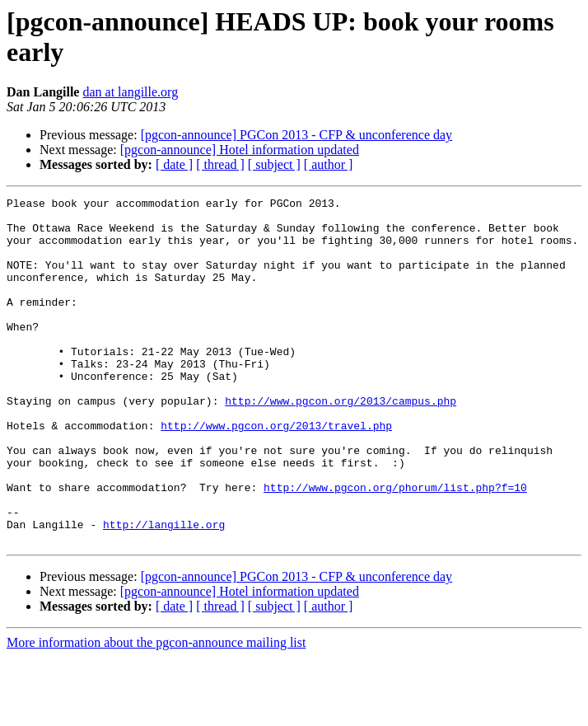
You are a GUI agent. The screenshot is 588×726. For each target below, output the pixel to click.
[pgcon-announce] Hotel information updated (240, 150)
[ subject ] (274, 164)
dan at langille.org (130, 92)
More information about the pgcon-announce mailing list (156, 712)
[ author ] (329, 164)
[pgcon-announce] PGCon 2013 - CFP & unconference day (296, 135)
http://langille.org (164, 591)
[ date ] (174, 164)
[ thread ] (220, 164)
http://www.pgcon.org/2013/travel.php (276, 472)
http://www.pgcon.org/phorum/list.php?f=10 (395, 546)
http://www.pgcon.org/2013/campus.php (341, 443)
